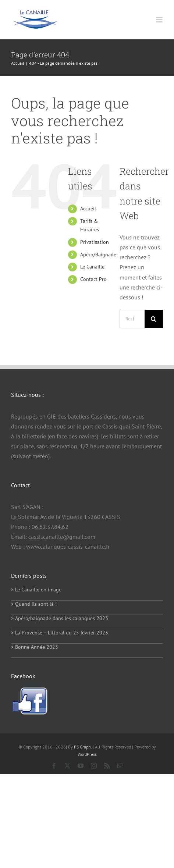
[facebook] (54, 766)
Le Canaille (92, 267)
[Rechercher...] (132, 319)
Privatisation (95, 242)
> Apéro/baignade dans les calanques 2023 (60, 618)
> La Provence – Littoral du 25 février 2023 (60, 633)
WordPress (87, 754)
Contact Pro (93, 279)
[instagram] (94, 766)
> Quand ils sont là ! (34, 604)
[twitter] (67, 766)
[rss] (107, 766)
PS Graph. (83, 747)
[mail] (120, 766)
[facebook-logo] (29, 690)
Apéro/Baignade (98, 255)
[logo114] (35, 13)
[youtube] (81, 766)
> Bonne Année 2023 (35, 647)
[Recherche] (154, 319)
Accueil (88, 209)
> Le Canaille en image (36, 590)
